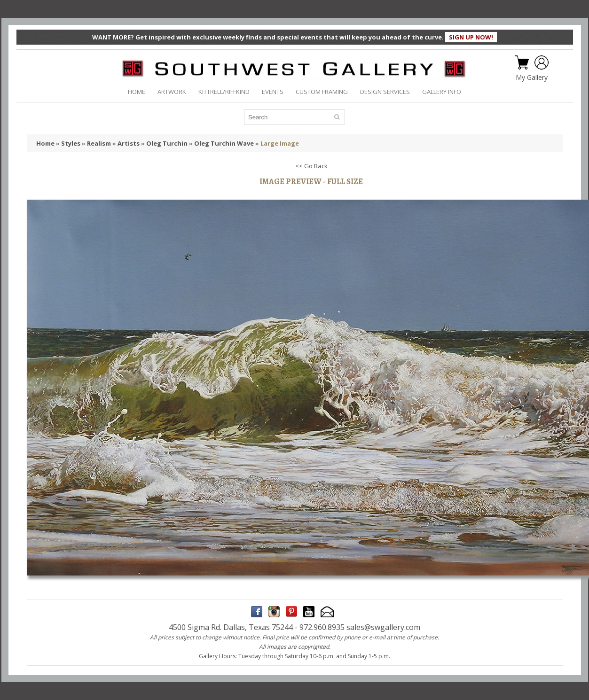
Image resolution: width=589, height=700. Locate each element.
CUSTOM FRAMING (322, 92)
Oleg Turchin (167, 143)
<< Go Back (311, 166)
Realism (99, 143)
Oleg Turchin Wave (224, 143)
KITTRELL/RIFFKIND (224, 92)
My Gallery (532, 78)
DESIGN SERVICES (385, 92)
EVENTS (273, 92)
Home (45, 143)
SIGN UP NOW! (471, 37)
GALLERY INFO (442, 92)
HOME (137, 92)
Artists (129, 143)
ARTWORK (172, 92)
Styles (71, 143)
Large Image (280, 143)
